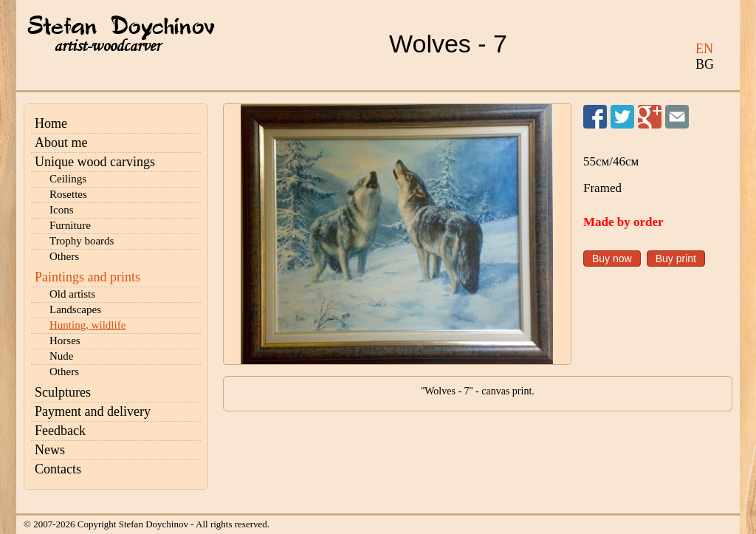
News (50, 450)
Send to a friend (677, 117)
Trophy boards (82, 241)
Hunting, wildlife (87, 325)
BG (705, 64)
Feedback (60, 431)
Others (64, 256)
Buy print (676, 259)
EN (704, 49)
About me (61, 143)
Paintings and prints (87, 277)
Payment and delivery (93, 411)
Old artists (72, 294)
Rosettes (68, 194)
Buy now (612, 259)
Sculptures (63, 392)
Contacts (58, 469)
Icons (62, 210)
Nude (62, 356)
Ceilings (68, 179)
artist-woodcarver (107, 46)
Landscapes (75, 309)
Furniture (70, 225)
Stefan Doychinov (121, 27)
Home (51, 123)
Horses (65, 340)
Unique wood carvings (95, 162)
